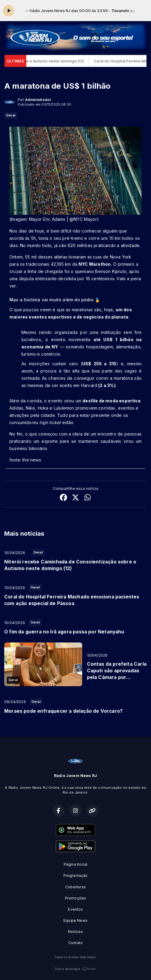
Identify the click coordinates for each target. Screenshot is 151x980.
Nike (30, 408)
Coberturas (75, 887)
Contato (75, 943)
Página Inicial (76, 864)
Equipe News (75, 920)
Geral (11, 115)
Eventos (75, 909)
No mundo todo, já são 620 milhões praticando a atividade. (80, 245)
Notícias (75, 932)
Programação (76, 875)
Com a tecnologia (76, 969)
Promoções (76, 898)
